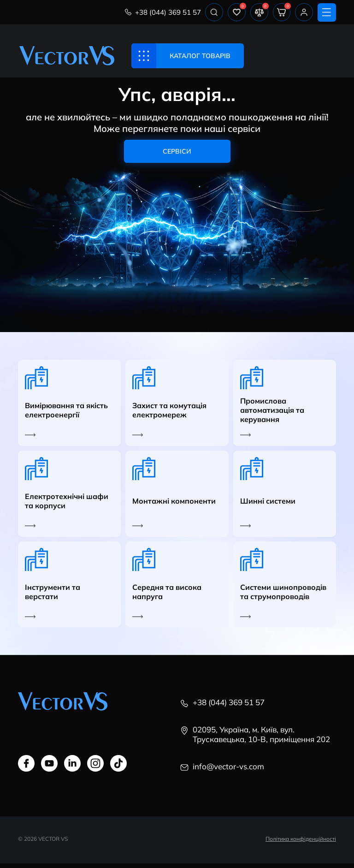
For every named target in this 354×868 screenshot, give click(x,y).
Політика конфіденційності (301, 843)
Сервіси (177, 154)
